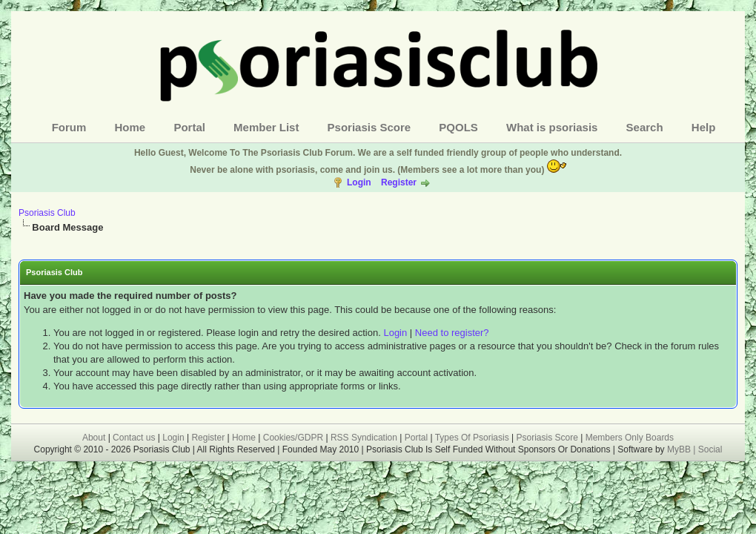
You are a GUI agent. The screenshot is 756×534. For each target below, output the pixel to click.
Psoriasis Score (369, 127)
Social (710, 449)
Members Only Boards (630, 438)
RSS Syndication (364, 438)
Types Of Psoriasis (472, 438)
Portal (189, 127)
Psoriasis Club (47, 213)
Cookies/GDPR (293, 438)
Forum (69, 127)
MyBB (680, 449)
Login (359, 182)
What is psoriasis (552, 127)
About (94, 438)
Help (704, 127)
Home (130, 127)
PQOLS (458, 127)
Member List (266, 127)
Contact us (134, 438)
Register (399, 182)
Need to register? (452, 333)
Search (645, 127)
